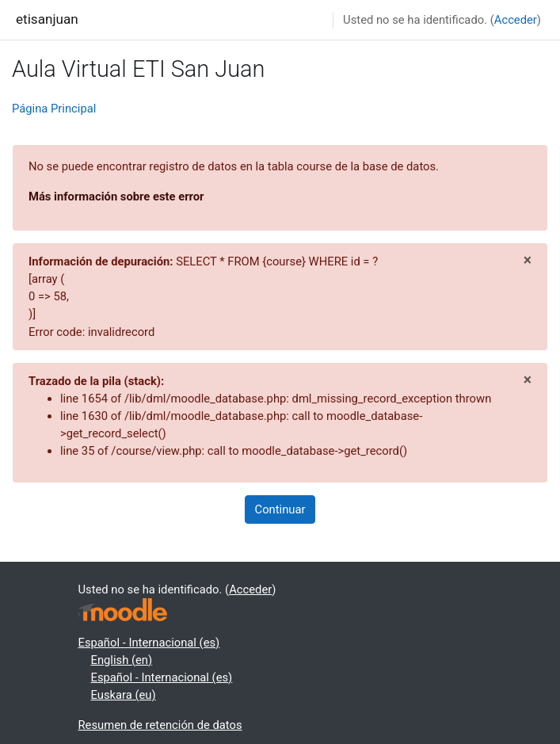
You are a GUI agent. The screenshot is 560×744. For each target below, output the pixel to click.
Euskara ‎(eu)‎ (124, 695)
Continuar (280, 509)
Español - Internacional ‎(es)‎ (149, 643)
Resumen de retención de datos (160, 725)
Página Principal (54, 109)
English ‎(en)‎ (122, 660)
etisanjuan (47, 19)
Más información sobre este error (116, 196)
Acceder (516, 20)
